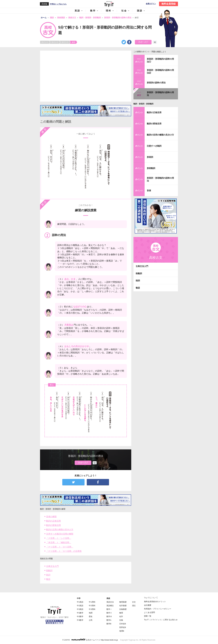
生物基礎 (123, 609)
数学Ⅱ (109, 613)
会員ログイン (151, 4)
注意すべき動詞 (154, 146)
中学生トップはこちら (58, 4)
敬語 (48, 579)
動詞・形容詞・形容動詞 (143, 104)
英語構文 (110, 606)
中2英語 (80, 606)
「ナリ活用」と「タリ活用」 (60, 547)
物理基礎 (123, 602)
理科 (109, 11)
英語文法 (110, 602)
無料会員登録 (169, 4)
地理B (122, 631)
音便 (149, 190)
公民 (91, 620)
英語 (77, 11)
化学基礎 (123, 606)
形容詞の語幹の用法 (156, 83)
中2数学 (80, 616)
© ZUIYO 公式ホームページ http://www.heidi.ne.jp (90, 640)
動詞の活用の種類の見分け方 (60, 529)
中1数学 (80, 613)
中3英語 (80, 609)
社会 (124, 11)
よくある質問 (149, 612)
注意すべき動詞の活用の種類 (60, 534)
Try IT (109, 4)
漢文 (134, 606)
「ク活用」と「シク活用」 (59, 538)
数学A (109, 620)
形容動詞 (151, 168)
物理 (121, 613)
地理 (91, 613)
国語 (140, 11)
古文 (134, 602)
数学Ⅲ (109, 616)
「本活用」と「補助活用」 (59, 542)
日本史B (123, 624)
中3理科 (92, 609)
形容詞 (150, 157)
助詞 (48, 575)
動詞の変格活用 (53, 525)
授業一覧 (148, 616)
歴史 (91, 616)
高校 (108, 598)
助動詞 (49, 570)
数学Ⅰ (109, 609)
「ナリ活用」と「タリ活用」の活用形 (64, 551)
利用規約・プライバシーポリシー (158, 609)
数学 (93, 11)
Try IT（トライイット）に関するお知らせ (161, 620)
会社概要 (148, 605)
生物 (121, 620)
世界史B (123, 627)
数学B (109, 624)
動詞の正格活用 (53, 521)
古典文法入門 (52, 566)
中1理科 (92, 602)
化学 (121, 616)
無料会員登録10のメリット (155, 602)
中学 (79, 598)
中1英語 (80, 602)
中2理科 (92, 606)
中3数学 (80, 620)
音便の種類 (51, 517)
